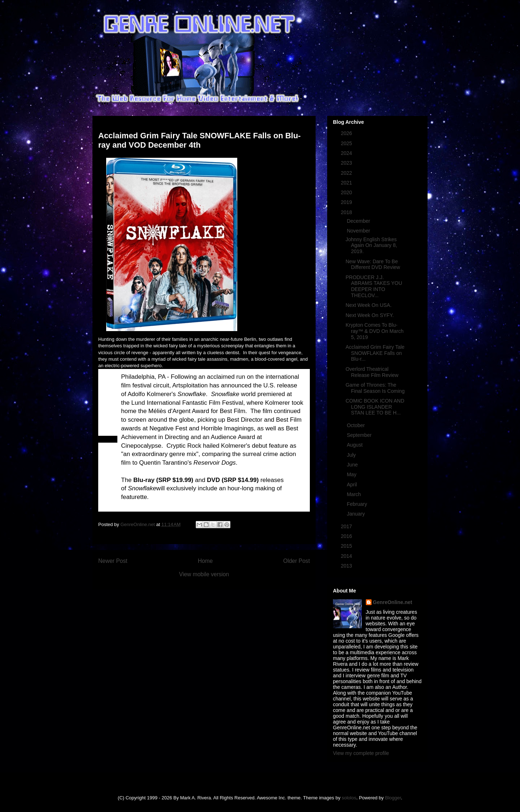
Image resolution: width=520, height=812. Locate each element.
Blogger (393, 798)
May (352, 474)
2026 (347, 133)
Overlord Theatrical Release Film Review (372, 372)
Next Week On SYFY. (370, 315)
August (355, 445)
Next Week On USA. (369, 305)
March (354, 494)
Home (205, 561)
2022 (347, 173)
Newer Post (113, 561)
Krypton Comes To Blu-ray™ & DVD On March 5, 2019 (374, 331)
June (353, 465)
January (356, 514)
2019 (347, 202)
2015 (347, 546)
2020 (347, 192)
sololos (349, 798)
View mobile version (204, 574)
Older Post (296, 561)
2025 (347, 143)
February (357, 504)
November (359, 231)
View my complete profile (361, 753)
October (356, 425)
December (359, 221)
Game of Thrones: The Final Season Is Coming (375, 388)
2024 (347, 153)
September (360, 435)
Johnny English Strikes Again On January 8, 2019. (371, 246)
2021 (347, 183)
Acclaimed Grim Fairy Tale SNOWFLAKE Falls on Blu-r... (375, 353)
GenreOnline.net (393, 602)
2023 (347, 163)
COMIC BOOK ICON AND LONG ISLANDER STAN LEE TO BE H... (375, 407)
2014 (347, 556)
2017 (347, 526)
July (352, 455)
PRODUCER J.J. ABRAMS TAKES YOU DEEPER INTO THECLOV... (374, 286)
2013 (347, 566)
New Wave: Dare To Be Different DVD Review (373, 264)
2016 (347, 536)
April (352, 485)
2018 (347, 212)
